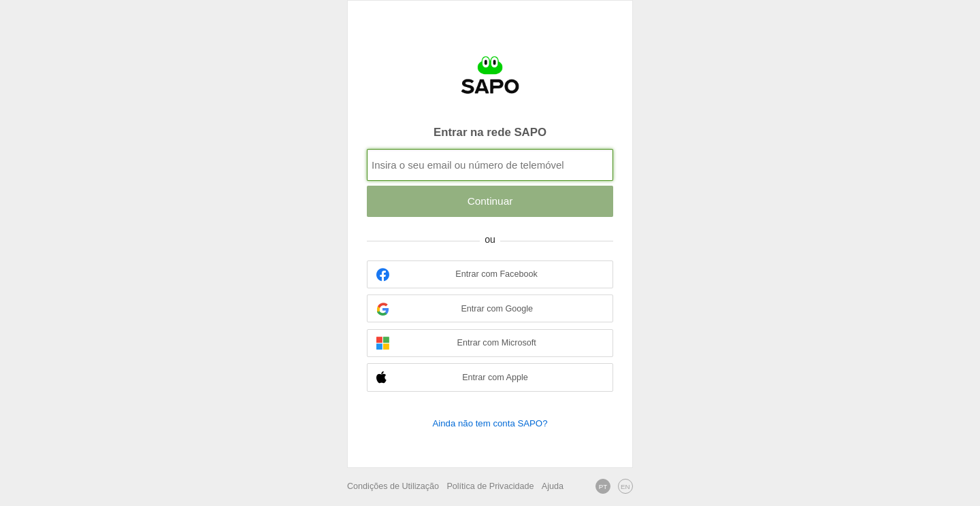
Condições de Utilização (393, 486)
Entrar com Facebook (457, 274)
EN (625, 487)
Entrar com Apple (452, 378)
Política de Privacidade (490, 486)
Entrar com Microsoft (456, 343)
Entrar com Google (455, 309)
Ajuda (553, 486)
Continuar (490, 201)
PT (603, 487)
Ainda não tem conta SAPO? (490, 423)
